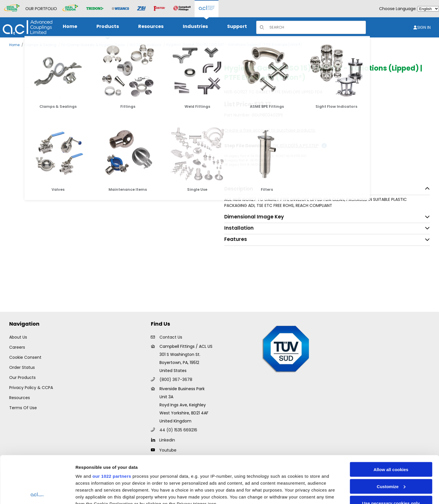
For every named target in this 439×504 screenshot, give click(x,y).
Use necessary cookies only (391, 456)
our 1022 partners (112, 429)
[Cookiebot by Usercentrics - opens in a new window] (37, 493)
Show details (89, 493)
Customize (391, 439)
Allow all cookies (391, 422)
